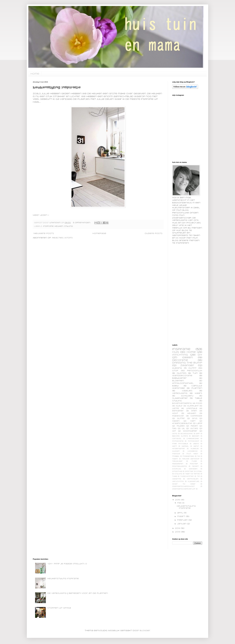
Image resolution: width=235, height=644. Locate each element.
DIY (200, 355)
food (199, 403)
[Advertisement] (195, 294)
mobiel (176, 456)
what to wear (184, 484)
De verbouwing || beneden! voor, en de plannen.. (78, 593)
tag (174, 429)
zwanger (187, 366)
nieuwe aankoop (191, 459)
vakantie (177, 479)
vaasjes (187, 391)
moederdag (188, 456)
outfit (192, 368)
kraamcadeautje (182, 423)
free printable (180, 444)
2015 (178, 500)
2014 (178, 528)
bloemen (178, 381)
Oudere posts (154, 233)
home (35, 74)
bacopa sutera (180, 436)
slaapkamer (180, 398)
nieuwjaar (177, 461)
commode (196, 416)
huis (176, 352)
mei (180, 503)
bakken (196, 436)
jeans (196, 444)
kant (175, 446)
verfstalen (193, 479)
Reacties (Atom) (62, 238)
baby (175, 386)
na (199, 456)
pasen (194, 426)
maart (181, 516)
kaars (199, 393)
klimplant (193, 406)
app (198, 434)
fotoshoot (194, 441)
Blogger (145, 631)
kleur (179, 406)
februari (183, 520)
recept (195, 466)
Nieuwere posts (44, 233)
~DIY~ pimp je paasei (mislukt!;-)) (67, 564)
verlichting (178, 482)
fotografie (178, 441)
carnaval (177, 439)
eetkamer (178, 411)
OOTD (175, 434)
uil (183, 429)
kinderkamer (179, 449)
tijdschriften (187, 476)
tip (198, 476)
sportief (189, 472)
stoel (199, 472)
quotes (182, 373)
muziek (181, 426)
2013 (178, 532)
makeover (178, 416)
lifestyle (192, 409)
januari (182, 524)
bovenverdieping (182, 403)
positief (194, 464)
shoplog (177, 469)
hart (193, 421)
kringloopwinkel (183, 383)
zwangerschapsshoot (183, 486)
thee (175, 476)
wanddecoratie (182, 376)
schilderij (187, 396)
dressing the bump (187, 363)
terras (197, 474)
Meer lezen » (41, 215)
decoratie (180, 360)
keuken (59, 226)
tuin (195, 373)
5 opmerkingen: (82, 223)
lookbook (193, 451)
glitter (181, 419)
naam (175, 459)
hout (175, 413)
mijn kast (192, 454)
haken (176, 421)
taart (188, 474)
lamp (199, 423)
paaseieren (178, 464)
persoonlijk (195, 371)
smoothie (177, 472)
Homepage (99, 233)
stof (175, 371)
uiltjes (194, 429)
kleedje (195, 449)
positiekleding (180, 466)
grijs (195, 419)
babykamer (179, 378)
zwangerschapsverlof (184, 489)
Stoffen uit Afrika (59, 608)
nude (194, 461)
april (180, 513)
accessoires (187, 434)
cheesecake (193, 439)
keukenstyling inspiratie (57, 88)
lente (176, 409)
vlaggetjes (193, 482)
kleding (177, 368)
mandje (176, 454)
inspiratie (48, 226)
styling (68, 226)
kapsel (185, 446)
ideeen (187, 358)
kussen (176, 451)
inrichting (180, 355)
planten (197, 388)
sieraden (193, 469)
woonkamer (190, 431)
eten (194, 411)
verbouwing (180, 393)
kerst (196, 446)
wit (174, 431)
